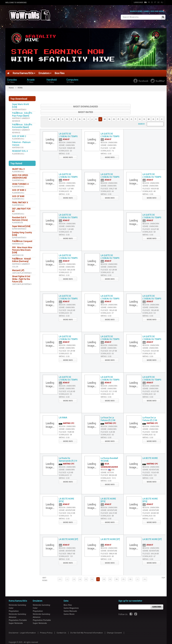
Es (152, 2)
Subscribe (157, 600)
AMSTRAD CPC (67, 417)
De (158, 2)
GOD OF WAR (18, 195)
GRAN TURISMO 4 (20, 183)
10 (117, 572)
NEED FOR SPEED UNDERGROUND (20, 175)
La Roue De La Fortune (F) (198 (108, 412)
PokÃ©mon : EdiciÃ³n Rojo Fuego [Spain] (22, 113)
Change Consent (114, 626)
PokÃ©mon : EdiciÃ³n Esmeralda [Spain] (22, 125)
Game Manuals (70, 604)
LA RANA (63, 411)
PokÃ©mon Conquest (22, 240)
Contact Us (61, 626)
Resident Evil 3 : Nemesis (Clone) (20, 218)
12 (130, 572)
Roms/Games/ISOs (24, 72)
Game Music (69, 607)
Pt (155, 2)
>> (145, 572)
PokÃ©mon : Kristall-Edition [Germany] (22, 259)
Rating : (64, 147)
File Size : (67, 141)
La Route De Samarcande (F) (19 (68, 453)
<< (60, 572)
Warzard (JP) (18, 269)
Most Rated (136, 105)
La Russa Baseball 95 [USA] (109, 453)
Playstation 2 (18, 138)
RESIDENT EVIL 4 (20, 150)
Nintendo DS (18, 146)
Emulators (45, 72)
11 (123, 572)
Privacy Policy (46, 626)
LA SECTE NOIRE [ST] (68, 533)
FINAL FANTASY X (20, 201)
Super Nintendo (19, 108)
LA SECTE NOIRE (150, 451)
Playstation (17, 222)
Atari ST (64, 133)
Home (11, 86)
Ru (162, 2)
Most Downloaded (69, 105)
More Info (68, 151)
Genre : (67, 139)
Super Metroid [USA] (21, 225)
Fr (149, 2)
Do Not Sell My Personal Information (87, 626)
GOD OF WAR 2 (19, 135)
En (145, 2)
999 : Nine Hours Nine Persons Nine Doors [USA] (22, 249)
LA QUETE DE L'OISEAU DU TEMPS (68, 128)
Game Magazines (71, 601)
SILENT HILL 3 (18, 168)
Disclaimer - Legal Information (22, 626)
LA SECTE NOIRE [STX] (66, 493)
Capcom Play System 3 (22, 272)
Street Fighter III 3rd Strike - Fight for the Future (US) (21, 278)
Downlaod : (65, 144)
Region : (67, 136)
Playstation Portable (18, 613)
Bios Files (60, 72)
